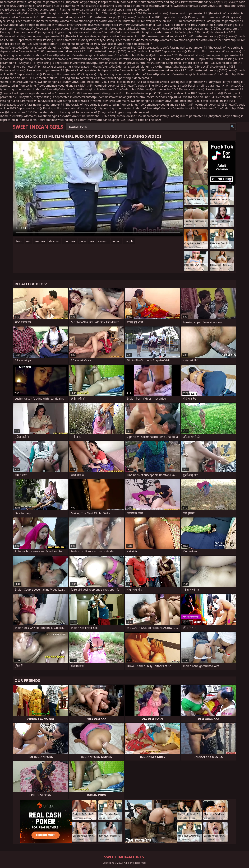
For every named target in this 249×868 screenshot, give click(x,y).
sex (92, 241)
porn (83, 241)
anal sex (40, 241)
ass (28, 241)
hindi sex (70, 241)
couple (129, 241)
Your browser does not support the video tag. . (98, 189)
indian (116, 241)
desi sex (54, 241)
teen (19, 241)
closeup (103, 241)
